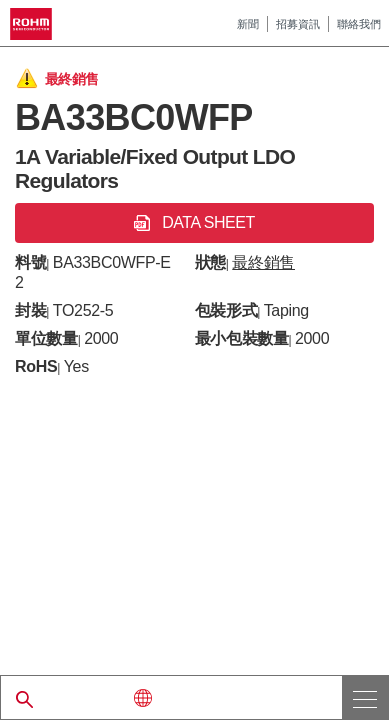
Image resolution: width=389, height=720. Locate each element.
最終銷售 (263, 262)
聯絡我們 (359, 24)
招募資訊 (298, 24)
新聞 (248, 24)
